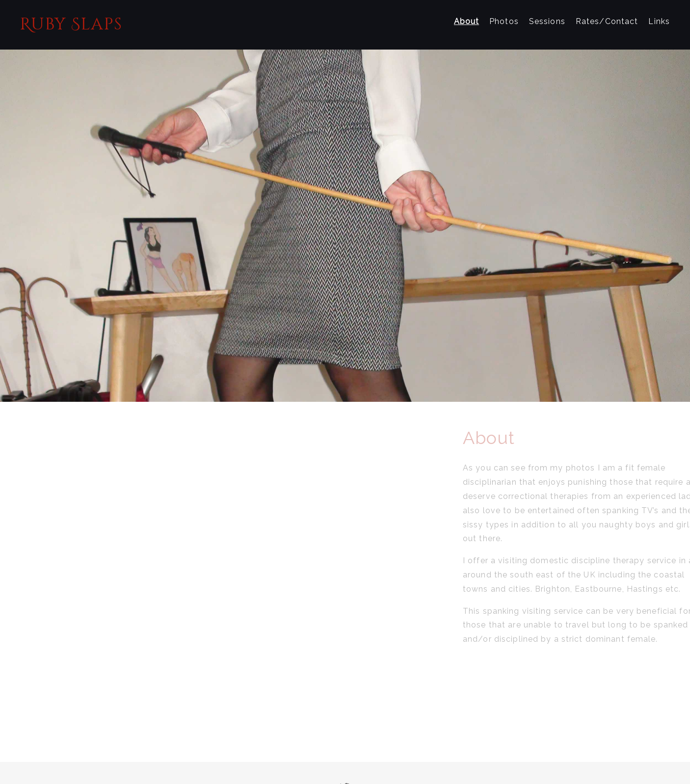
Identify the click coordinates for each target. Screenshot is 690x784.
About (467, 21)
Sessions (547, 21)
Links (659, 21)
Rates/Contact (607, 21)
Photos (504, 21)
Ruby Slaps (71, 25)
